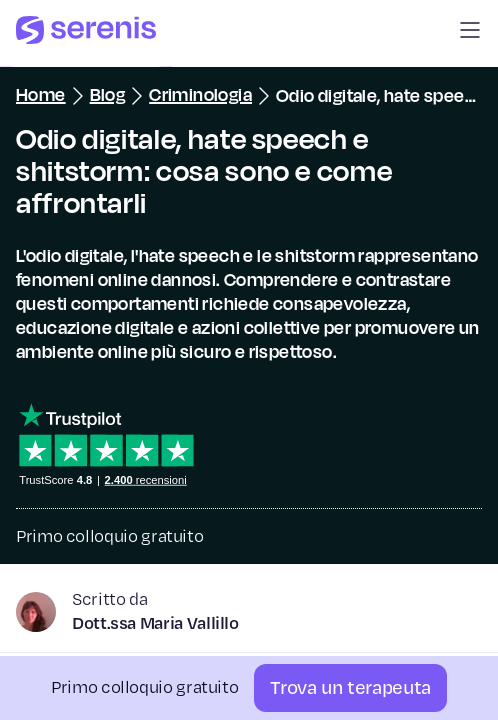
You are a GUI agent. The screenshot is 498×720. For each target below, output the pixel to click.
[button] (470, 33)
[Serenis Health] (86, 33)
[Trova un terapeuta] (350, 688)
